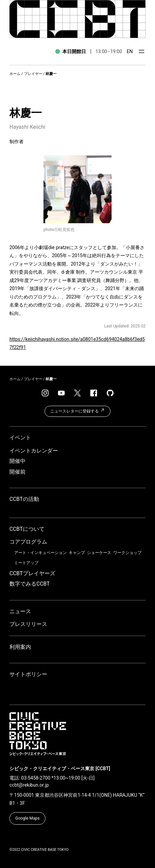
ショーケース (99, 553)
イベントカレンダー (34, 451)
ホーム (15, 74)
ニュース (20, 611)
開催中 (18, 461)
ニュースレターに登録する (77, 410)
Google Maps (27, 818)
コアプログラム (28, 542)
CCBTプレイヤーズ (32, 573)
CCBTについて (27, 529)
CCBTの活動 (24, 499)
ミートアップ (26, 563)
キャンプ (77, 553)
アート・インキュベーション (40, 553)
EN (130, 51)
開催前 (18, 472)
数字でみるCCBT (30, 584)
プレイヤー (33, 74)
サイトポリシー (28, 674)
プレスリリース (28, 624)
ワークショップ (127, 553)
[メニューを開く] (142, 51)
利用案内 (20, 647)
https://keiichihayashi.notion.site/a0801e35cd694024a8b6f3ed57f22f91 (77, 343)
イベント (20, 438)
